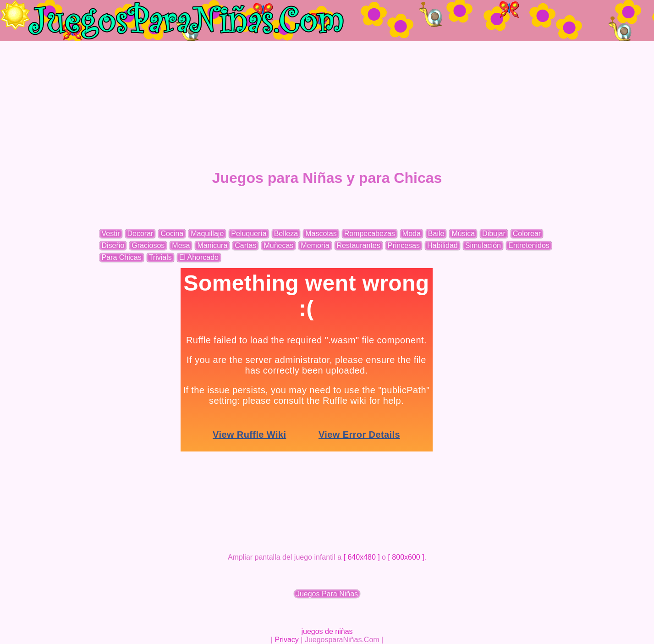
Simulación (483, 245)
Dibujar (494, 234)
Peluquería (249, 234)
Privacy (286, 640)
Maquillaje (207, 234)
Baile (436, 234)
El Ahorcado (199, 257)
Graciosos (148, 245)
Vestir (111, 234)
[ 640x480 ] (362, 557)
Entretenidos (529, 245)
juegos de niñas (327, 631)
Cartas (245, 245)
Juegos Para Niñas (327, 594)
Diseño (113, 245)
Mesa (181, 245)
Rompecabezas (370, 234)
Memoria (315, 245)
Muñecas (278, 245)
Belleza (286, 234)
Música (463, 234)
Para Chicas (122, 257)
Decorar (140, 234)
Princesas (404, 245)
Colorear (527, 234)
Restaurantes (359, 245)
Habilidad (442, 245)
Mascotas (321, 234)
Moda (412, 234)
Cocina (172, 234)
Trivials (160, 257)
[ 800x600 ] (406, 557)
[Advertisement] (327, 105)
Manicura (212, 245)
